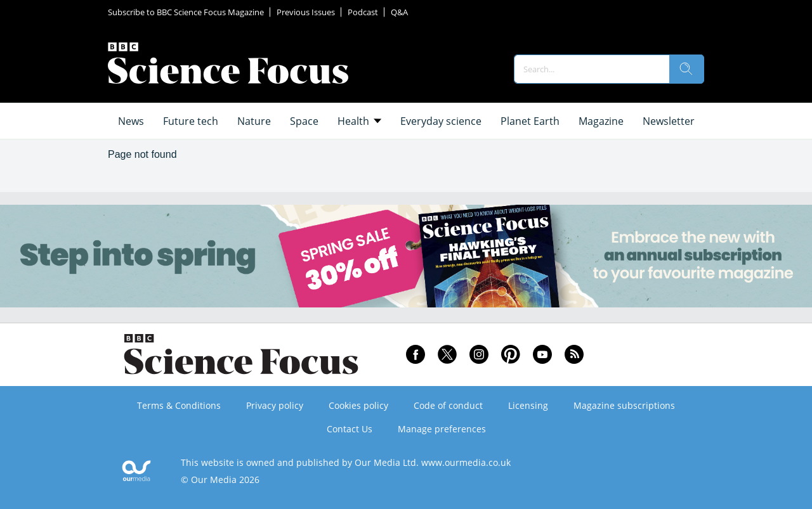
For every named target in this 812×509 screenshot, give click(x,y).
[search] (686, 69)
